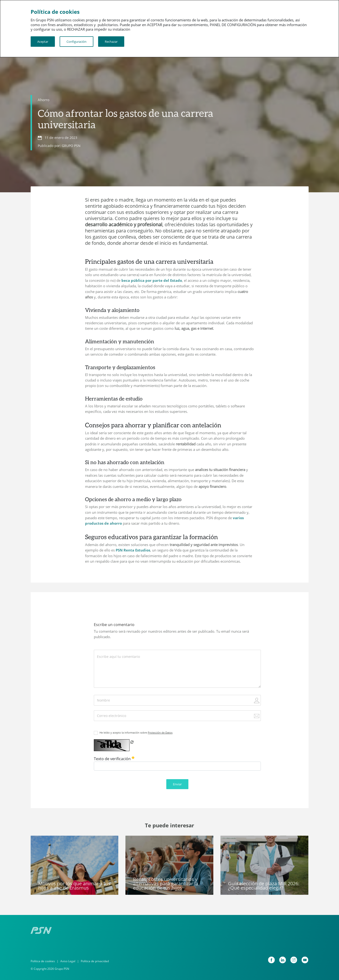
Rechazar (111, 42)
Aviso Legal (68, 961)
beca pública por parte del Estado (152, 280)
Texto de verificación (114, 759)
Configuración (76, 42)
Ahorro (44, 100)
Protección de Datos (160, 733)
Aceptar (43, 42)
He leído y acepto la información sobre (136, 733)
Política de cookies (43, 961)
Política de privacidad (95, 961)
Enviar (177, 784)
